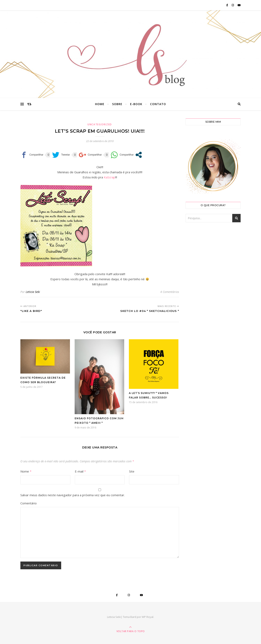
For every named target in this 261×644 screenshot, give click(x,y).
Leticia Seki (33, 292)
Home (100, 104)
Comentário (29, 503)
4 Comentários (170, 292)
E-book (136, 104)
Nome (26, 471)
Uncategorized (100, 124)
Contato (158, 104)
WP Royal (148, 617)
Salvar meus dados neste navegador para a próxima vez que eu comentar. (73, 495)
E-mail (80, 471)
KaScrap (109, 177)
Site (132, 471)
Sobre (117, 104)
